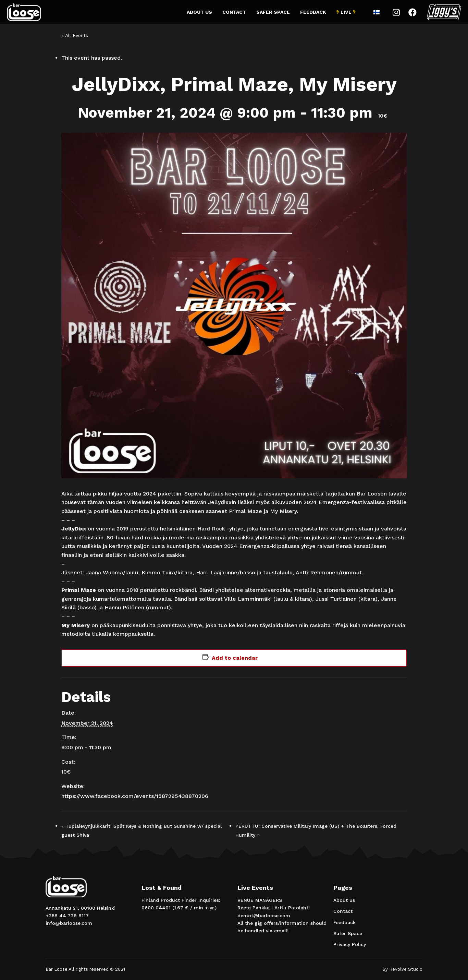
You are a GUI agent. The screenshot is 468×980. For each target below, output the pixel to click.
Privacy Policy (350, 944)
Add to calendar (235, 658)
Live (346, 12)
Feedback (313, 12)
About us (199, 12)
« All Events (75, 35)
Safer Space (273, 12)
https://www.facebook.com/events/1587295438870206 (135, 796)
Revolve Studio (406, 969)
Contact (234, 12)
